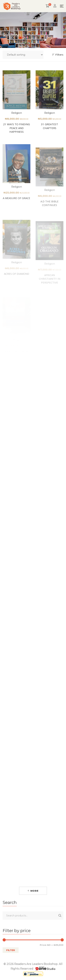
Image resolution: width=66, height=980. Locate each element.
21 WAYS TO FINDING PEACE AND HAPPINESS (16, 128)
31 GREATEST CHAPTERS (50, 127)
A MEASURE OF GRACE (16, 208)
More (33, 891)
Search (60, 916)
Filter (11, 950)
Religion (17, 113)
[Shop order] (23, 55)
